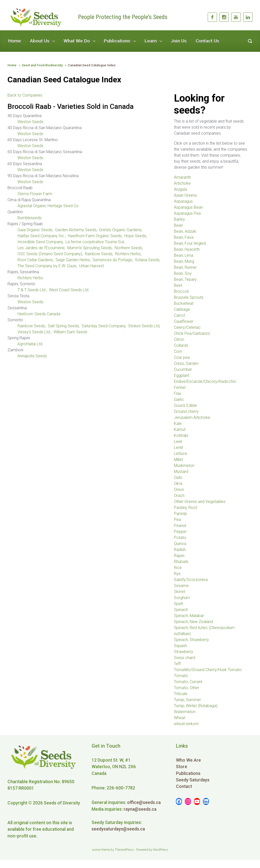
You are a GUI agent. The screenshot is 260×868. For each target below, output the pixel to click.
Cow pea (182, 357)
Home (15, 41)
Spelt (178, 604)
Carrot (179, 315)
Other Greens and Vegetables (200, 502)
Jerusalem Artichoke (192, 417)
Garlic (179, 399)
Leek (178, 442)
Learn (151, 41)
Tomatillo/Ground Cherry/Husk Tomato (208, 670)
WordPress (160, 850)
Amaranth (182, 177)
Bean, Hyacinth (187, 249)
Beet (178, 285)
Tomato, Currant (188, 682)
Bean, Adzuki (185, 231)
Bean (178, 225)
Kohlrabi (181, 436)
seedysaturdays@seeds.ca (118, 829)
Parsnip (180, 514)
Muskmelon (184, 466)
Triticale (181, 694)
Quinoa (180, 544)
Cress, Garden (186, 363)
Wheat (180, 718)
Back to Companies (25, 95)
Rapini (179, 556)
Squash (180, 646)
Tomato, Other (187, 688)
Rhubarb (181, 562)
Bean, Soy (183, 273)
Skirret (180, 592)
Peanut (180, 526)
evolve (96, 850)
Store (182, 767)
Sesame (181, 586)
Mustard (181, 472)
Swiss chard (185, 658)
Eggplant (182, 375)
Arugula (180, 189)
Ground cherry (186, 411)
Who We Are (188, 760)
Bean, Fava (184, 237)
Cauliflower (184, 321)
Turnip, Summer (187, 700)
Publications (117, 41)
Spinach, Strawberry (191, 640)
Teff (177, 664)
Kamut (180, 429)
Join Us (179, 41)
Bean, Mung (184, 261)
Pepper (180, 532)
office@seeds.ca (144, 802)
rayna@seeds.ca (140, 809)
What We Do (77, 41)
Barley (179, 219)
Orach (179, 496)
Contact (184, 786)
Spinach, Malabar (189, 616)
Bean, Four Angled (190, 243)
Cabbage (182, 309)
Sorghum (182, 598)
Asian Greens (185, 195)
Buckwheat (184, 303)
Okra (178, 484)
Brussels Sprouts (189, 297)
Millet (178, 460)
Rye (177, 574)
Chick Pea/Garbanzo (192, 333)
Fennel (180, 387)
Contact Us (207, 41)
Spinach (181, 610)
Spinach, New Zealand (193, 622)
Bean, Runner (185, 267)
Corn (178, 351)
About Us (40, 41)
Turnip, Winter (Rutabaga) (196, 706)
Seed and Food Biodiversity (42, 65)
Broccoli (181, 291)
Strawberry (184, 652)
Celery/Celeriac (187, 327)
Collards (181, 345)
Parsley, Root (186, 508)
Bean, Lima (184, 255)
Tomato (181, 676)
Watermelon (185, 712)
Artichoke (182, 183)
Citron (179, 339)
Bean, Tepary (185, 279)
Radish (180, 550)
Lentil (178, 448)
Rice (178, 568)
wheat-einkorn (186, 724)
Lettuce (181, 454)
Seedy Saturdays (193, 780)
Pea (177, 520)
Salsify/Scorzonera (191, 580)
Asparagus (183, 201)
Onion (179, 490)
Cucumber (183, 369)
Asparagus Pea (187, 213)
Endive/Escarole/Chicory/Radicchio (205, 381)
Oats (178, 478)
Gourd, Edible (185, 405)
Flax (178, 393)
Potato (180, 538)
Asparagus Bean (188, 207)
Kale (178, 423)
